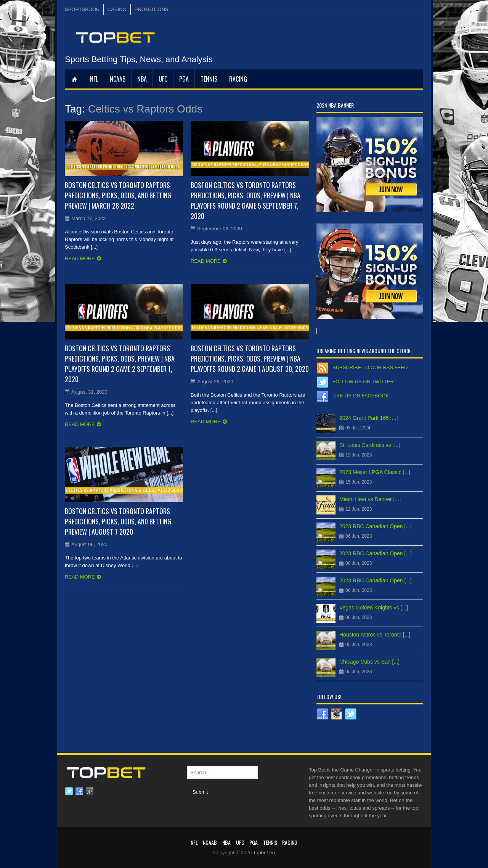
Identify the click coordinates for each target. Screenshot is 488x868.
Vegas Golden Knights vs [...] (374, 608)
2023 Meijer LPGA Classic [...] (375, 472)
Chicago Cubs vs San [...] (369, 662)
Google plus (90, 791)
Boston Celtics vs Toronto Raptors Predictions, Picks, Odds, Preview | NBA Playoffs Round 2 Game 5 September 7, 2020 (246, 200)
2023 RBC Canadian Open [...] (376, 526)
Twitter (69, 791)
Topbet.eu (264, 853)
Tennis (209, 79)
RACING (238, 79)
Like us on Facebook (361, 396)
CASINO (117, 9)
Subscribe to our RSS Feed (370, 367)
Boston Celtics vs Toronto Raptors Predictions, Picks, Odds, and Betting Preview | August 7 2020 (118, 521)
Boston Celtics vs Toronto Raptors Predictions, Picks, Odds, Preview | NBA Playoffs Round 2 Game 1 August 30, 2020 (250, 358)
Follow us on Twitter (363, 382)
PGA (184, 79)
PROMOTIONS (152, 9)
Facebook (79, 791)
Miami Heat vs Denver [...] (370, 499)
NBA (142, 79)
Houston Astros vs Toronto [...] (375, 635)
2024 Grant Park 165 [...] (368, 418)
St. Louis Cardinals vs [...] (370, 445)
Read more (80, 258)
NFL (94, 79)
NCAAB (118, 79)
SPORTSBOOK (82, 9)
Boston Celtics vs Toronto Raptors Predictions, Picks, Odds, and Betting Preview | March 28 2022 (118, 195)
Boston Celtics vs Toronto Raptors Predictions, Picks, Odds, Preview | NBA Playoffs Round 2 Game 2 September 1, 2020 (120, 364)
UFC (163, 79)
